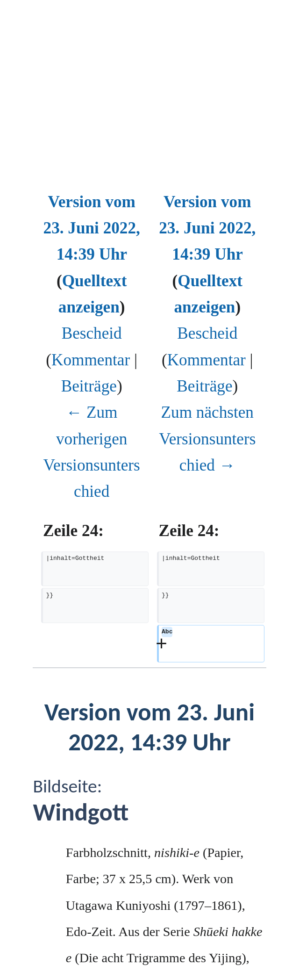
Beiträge (89, 386)
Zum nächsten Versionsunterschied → (207, 439)
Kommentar (91, 360)
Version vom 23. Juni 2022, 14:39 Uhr (92, 228)
